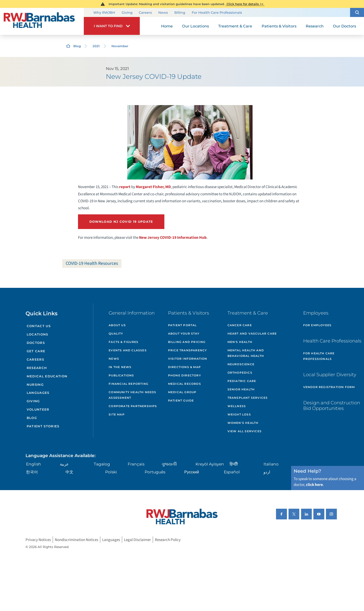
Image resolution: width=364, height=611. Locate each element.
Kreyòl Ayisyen (210, 464)
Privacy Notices (38, 540)
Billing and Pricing (187, 342)
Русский (192, 472)
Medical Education (47, 376)
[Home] (42, 21)
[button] (357, 12)
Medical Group (182, 392)
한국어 (32, 472)
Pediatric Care (242, 381)
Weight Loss (239, 414)
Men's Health (240, 342)
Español (232, 472)
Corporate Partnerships (133, 406)
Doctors (36, 343)
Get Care (36, 351)
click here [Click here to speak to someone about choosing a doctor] (314, 485)
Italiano (271, 464)
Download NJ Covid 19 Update (121, 222)
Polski (111, 472)
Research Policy (168, 540)
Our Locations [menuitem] (195, 26)
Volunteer (38, 409)
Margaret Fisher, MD (153, 187)
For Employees (317, 325)
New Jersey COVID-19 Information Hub (173, 237)
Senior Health (241, 389)
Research (37, 368)
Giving (127, 13)
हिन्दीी (234, 464)
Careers (145, 13)
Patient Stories (43, 426)
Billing (180, 13)
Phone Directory (185, 375)
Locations (37, 334)
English (34, 464)
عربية (64, 464)
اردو (267, 472)
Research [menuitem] (315, 26)
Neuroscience (241, 364)
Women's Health (243, 423)
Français (136, 464)
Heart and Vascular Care (252, 334)
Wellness (237, 406)
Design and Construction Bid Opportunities (332, 405)
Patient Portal (182, 325)
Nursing (35, 385)
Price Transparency (188, 350)
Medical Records (185, 384)
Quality (116, 334)
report (125, 187)
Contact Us (39, 326)
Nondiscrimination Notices (76, 540)
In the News (120, 367)
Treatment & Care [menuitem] (235, 26)
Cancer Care (240, 325)
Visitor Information (188, 359)
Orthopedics (240, 373)
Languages (38, 393)
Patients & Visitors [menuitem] (279, 26)
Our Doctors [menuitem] (344, 26)
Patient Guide (181, 400)
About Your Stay (184, 334)
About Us (117, 325)
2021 (96, 46)
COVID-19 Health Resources (92, 263)
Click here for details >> (245, 4)
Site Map (117, 414)
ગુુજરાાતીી (169, 464)
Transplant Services (248, 398)
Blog (77, 46)
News (163, 13)
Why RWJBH (104, 13)
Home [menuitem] (167, 26)
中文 (69, 472)
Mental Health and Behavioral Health (246, 353)
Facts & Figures (123, 342)
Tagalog (102, 464)
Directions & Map (184, 367)
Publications (121, 375)
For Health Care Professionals (217, 13)
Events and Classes (128, 350)
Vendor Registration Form (329, 387)
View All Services (245, 431)
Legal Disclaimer (137, 540)
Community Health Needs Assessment (132, 395)
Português (155, 472)
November (120, 46)
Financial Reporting (128, 384)
